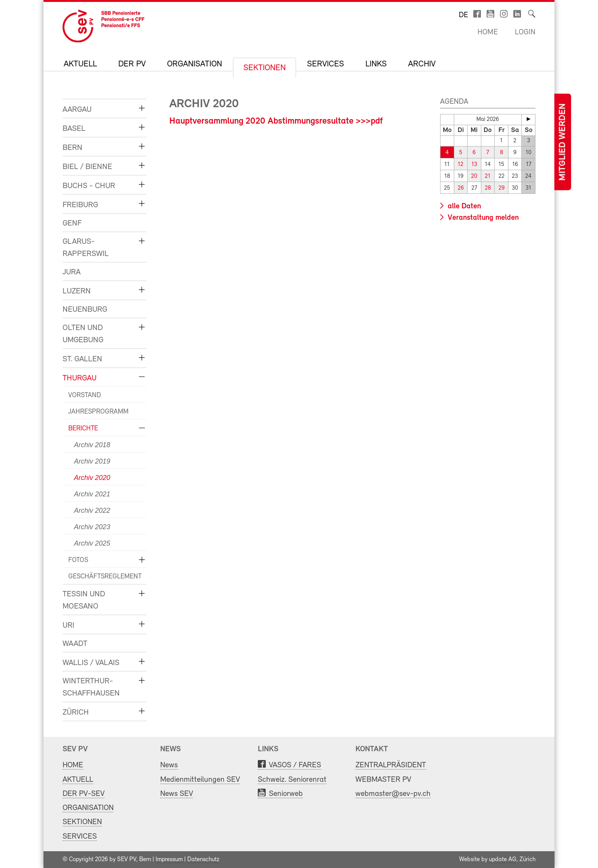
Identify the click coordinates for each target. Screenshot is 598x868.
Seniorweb (286, 794)
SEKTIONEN (264, 68)
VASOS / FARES (295, 765)
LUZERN (77, 291)
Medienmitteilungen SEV (200, 780)
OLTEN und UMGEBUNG (83, 334)
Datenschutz (203, 860)
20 (474, 176)
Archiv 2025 (92, 543)
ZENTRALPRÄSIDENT (391, 765)
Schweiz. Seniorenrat (292, 780)
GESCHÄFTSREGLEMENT (102, 577)
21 (488, 176)
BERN (72, 148)
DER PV (132, 64)
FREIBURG (80, 205)
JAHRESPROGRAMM (98, 412)
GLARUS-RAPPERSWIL (86, 248)
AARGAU (77, 110)
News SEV (177, 794)
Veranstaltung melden (482, 218)
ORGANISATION (195, 64)
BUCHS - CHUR (89, 186)
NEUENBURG (85, 310)
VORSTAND (85, 395)
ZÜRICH (76, 713)
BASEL (74, 129)
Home (488, 32)
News (169, 765)
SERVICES (326, 64)
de (463, 15)
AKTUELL (80, 64)
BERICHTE (83, 429)
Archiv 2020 (92, 478)
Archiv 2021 (92, 494)
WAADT (75, 644)
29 (502, 188)
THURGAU (80, 378)
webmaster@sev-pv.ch (393, 794)
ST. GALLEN (82, 359)
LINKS (376, 64)
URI (68, 626)
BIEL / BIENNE (87, 167)
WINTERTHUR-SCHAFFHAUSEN (91, 687)
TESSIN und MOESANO (84, 600)
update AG (503, 860)
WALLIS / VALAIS (91, 663)
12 (461, 165)
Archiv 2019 (92, 461)
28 (488, 188)
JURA (72, 272)
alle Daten (463, 206)
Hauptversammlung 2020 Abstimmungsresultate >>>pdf (276, 121)
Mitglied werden (563, 142)
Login (525, 32)
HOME (73, 765)
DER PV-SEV (84, 794)
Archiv (422, 64)
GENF (72, 223)
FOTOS (78, 560)
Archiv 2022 (92, 510)
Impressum (169, 860)
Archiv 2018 (92, 445)
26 (461, 188)
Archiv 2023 (92, 527)
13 (474, 165)
